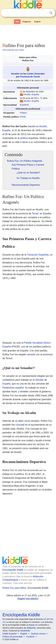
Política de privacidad (12, 637)
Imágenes (27, 22)
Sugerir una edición (28, 599)
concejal (20, 425)
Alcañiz (27, 94)
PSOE (23, 117)
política (24, 138)
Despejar (45, 13)
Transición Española (38, 255)
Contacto (30, 637)
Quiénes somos (38, 634)
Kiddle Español (9, 634)
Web (17, 22)
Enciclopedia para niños (13, 50)
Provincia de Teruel (30, 77)
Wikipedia (31, 628)
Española (24, 105)
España (35, 94)
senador (31, 354)
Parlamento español (13, 388)
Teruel (35, 214)
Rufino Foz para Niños (14, 588)
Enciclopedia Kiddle (13, 570)
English (37, 22)
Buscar (51, 13)
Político (23, 113)
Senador (15, 74)
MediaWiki (25, 631)
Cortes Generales (36, 74)
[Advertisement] (28, 33)
